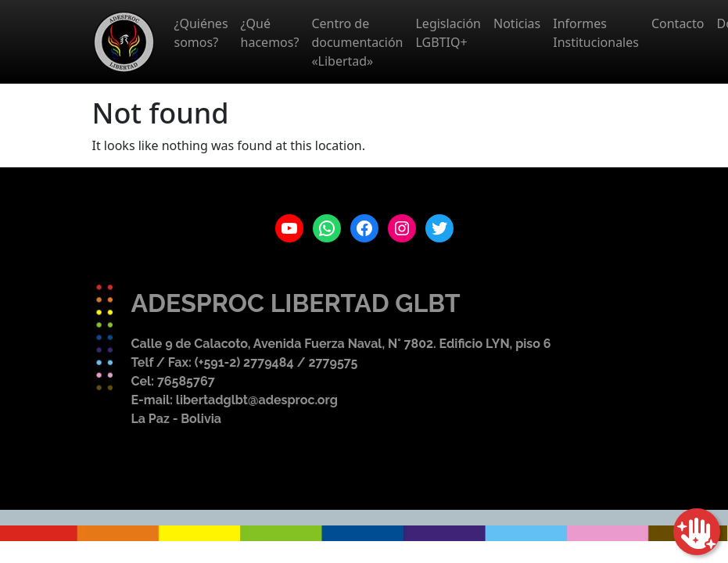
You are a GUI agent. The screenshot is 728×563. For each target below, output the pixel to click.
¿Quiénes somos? (201, 33)
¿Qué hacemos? (270, 33)
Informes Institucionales (596, 33)
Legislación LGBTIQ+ (448, 33)
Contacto (678, 23)
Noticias (517, 23)
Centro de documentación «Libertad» (357, 42)
